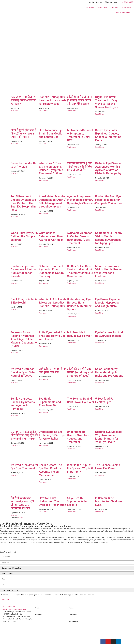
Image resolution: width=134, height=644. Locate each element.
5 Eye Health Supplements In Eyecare (77, 501)
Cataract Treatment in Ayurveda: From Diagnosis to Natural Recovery (53, 271)
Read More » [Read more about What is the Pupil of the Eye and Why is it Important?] (71, 479)
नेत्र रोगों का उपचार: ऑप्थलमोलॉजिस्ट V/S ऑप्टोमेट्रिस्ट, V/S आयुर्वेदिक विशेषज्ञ (23, 503)
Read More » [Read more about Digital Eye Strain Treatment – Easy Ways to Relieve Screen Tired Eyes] (100, 114)
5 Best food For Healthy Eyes (105, 400)
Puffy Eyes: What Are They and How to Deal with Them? (53, 336)
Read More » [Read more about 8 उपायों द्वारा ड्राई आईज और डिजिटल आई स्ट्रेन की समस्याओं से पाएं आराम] (15, 445)
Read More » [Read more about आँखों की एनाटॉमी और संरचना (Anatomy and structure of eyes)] (71, 383)
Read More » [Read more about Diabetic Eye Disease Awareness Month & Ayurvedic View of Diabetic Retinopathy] (100, 180)
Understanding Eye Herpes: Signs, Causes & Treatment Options (80, 304)
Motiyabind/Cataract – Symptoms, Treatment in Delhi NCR (80, 135)
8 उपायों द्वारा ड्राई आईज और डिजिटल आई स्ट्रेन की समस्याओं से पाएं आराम (24, 435)
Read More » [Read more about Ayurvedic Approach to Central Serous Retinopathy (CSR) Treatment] (71, 250)
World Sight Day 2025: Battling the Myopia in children (25, 236)
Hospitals (115, 8)
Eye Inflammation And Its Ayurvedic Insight (109, 334)
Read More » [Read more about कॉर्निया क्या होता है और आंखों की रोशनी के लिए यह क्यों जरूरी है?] (71, 177)
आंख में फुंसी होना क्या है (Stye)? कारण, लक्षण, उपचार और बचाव (24, 133)
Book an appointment (123, 12)
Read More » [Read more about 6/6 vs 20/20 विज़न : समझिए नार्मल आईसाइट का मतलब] (15, 111)
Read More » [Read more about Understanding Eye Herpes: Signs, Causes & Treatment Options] (71, 316)
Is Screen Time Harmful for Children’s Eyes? (109, 501)
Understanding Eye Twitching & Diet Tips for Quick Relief (52, 435)
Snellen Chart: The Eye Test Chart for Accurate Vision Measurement (50, 470)
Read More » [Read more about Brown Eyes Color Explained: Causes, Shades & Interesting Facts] (100, 147)
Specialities (90, 8)
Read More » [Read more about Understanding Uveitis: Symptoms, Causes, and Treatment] (71, 449)
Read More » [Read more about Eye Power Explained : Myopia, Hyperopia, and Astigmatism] (100, 313)
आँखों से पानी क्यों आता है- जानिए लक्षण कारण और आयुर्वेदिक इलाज (80, 100)
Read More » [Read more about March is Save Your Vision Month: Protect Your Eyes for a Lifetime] (100, 283)
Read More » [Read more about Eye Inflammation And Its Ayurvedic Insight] (100, 343)
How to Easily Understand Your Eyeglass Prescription (52, 501)
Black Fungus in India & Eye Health (24, 301)
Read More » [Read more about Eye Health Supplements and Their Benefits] (43, 412)
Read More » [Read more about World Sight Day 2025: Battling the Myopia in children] (15, 247)
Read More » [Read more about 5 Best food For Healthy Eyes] (100, 409)
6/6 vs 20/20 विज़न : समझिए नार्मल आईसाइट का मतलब (24, 100)
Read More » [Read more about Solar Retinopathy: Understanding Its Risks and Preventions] (100, 383)
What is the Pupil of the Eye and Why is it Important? (80, 468)
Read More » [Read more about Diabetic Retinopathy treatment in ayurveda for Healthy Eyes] (43, 111)
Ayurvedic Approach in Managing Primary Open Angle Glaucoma (81, 200)
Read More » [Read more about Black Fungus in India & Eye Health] (15, 310)
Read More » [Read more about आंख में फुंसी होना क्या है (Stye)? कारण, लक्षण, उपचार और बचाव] (15, 144)
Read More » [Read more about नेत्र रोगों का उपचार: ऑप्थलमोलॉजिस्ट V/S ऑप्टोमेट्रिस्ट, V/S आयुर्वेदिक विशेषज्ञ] (15, 515)
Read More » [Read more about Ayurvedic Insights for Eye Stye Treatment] (15, 475)
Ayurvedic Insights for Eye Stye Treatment (24, 467)
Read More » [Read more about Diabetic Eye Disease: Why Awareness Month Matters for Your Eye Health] (100, 449)
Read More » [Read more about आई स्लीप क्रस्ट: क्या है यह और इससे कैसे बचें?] (43, 379)
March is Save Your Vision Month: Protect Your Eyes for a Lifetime (109, 271)
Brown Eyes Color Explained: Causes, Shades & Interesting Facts (108, 135)
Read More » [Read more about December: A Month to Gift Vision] (15, 174)
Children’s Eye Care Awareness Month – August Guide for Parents (23, 271)
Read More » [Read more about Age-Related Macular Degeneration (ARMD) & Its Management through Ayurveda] (43, 214)
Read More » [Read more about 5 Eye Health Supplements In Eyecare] (71, 512)
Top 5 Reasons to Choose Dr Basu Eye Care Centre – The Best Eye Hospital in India (23, 203)
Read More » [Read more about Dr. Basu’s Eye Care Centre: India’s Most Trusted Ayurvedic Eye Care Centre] (71, 283)
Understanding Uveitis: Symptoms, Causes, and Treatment (79, 437)
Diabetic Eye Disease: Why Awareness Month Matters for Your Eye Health (109, 437)
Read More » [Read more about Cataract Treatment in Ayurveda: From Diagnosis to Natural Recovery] (43, 283)
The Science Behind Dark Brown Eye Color (81, 400)
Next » (21, 518)
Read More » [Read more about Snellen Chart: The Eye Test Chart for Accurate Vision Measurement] (43, 482)
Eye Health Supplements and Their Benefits (50, 402)
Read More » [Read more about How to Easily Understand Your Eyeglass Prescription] (43, 512)
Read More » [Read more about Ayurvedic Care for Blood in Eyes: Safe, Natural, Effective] (15, 383)
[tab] (50, 608)
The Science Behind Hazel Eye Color (108, 467)
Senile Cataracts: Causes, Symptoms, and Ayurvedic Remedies (23, 404)
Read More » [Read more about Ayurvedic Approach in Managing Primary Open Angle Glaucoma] (71, 210)
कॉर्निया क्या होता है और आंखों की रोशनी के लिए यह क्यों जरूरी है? (80, 167)
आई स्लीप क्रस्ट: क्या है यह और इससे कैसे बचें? (53, 371)
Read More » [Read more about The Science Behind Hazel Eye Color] (100, 475)
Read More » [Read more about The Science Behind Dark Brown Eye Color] (71, 409)
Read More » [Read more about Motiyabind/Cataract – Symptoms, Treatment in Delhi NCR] (71, 147)
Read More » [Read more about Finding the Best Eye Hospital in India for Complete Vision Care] (100, 210)
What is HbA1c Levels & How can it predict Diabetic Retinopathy (53, 303)
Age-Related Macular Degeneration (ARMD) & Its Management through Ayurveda (53, 202)
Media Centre (103, 8)
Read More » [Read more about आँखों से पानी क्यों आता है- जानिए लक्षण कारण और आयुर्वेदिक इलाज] (71, 111)
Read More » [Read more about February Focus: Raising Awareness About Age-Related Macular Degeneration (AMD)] (15, 353)
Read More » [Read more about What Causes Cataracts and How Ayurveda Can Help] (43, 247)
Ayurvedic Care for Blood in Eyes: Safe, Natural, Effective (23, 372)
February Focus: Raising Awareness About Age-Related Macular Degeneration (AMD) (25, 339)
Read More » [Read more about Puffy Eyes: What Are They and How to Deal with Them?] (43, 346)
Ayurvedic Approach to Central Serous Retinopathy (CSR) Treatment (80, 238)
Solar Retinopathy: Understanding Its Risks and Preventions (109, 372)
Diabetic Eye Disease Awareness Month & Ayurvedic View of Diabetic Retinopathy (108, 168)
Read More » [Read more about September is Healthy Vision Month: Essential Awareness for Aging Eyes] (100, 250)
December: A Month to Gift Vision (23, 165)
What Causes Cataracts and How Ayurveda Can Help (51, 236)
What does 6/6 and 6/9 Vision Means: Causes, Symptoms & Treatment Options (52, 168)
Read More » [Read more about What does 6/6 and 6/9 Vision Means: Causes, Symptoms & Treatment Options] (43, 180)
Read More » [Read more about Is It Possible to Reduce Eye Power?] (71, 343)
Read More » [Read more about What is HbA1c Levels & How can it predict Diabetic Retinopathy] (43, 313)
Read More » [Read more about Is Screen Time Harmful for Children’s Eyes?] (100, 512)
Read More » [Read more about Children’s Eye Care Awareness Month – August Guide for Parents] (15, 283)
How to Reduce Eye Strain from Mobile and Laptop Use (51, 133)
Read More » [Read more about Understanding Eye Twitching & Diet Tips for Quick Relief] (43, 445)
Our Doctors (127, 8)
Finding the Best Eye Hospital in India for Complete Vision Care (109, 200)
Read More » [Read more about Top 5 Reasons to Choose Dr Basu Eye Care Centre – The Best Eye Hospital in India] (15, 217)
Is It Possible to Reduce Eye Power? (79, 334)
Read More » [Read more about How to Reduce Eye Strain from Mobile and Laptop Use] (43, 144)
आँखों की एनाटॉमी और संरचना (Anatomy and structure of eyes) (80, 372)
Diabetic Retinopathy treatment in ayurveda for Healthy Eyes (53, 100)
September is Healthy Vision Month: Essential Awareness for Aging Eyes (109, 238)
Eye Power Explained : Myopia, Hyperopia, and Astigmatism (109, 303)
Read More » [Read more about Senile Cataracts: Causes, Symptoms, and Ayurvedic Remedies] (15, 416)
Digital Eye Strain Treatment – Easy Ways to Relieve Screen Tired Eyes (106, 102)
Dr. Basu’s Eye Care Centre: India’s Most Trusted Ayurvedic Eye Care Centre (81, 271)
